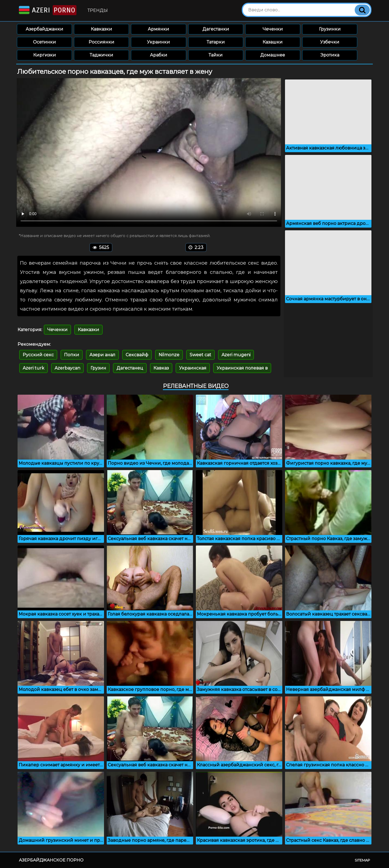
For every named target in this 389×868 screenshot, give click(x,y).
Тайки (216, 55)
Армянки (158, 29)
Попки (72, 355)
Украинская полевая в (242, 368)
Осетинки (44, 42)
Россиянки (101, 42)
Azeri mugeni (236, 355)
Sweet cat (200, 355)
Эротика (330, 55)
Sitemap (362, 860)
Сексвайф (137, 355)
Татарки (216, 42)
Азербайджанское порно (51, 860)
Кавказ (161, 368)
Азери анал (102, 355)
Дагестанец (130, 368)
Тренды (98, 10)
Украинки (158, 42)
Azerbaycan (67, 368)
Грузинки (330, 29)
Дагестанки (216, 29)
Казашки (273, 42)
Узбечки (330, 42)
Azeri (47, 10)
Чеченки (273, 29)
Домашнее (273, 55)
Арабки (159, 55)
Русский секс (38, 355)
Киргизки (45, 55)
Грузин (98, 368)
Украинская (193, 368)
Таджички (101, 55)
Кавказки (101, 29)
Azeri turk (33, 368)
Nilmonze (169, 355)
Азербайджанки (44, 29)
